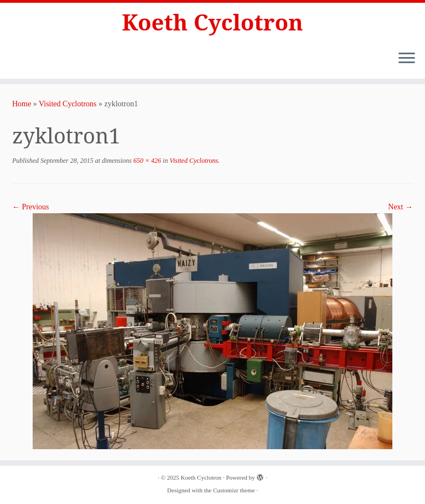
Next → (400, 207)
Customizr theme (234, 490)
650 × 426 (146, 161)
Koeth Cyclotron (212, 22)
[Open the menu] (407, 59)
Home (22, 104)
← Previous (31, 207)
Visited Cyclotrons (68, 104)
